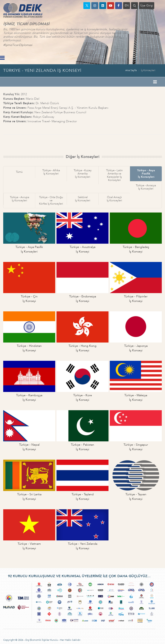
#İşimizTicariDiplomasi (18, 45)
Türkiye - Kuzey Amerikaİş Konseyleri (83, 174)
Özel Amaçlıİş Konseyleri (114, 199)
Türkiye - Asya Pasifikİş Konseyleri (146, 174)
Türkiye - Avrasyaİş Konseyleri (146, 187)
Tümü (19, 172)
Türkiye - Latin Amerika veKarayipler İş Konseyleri (114, 175)
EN (127, 5)
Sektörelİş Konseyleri (83, 199)
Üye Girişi (147, 5)
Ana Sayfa (131, 70)
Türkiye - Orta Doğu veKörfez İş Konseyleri (51, 200)
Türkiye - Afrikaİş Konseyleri (51, 172)
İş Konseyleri (148, 70)
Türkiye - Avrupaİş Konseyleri (20, 199)
